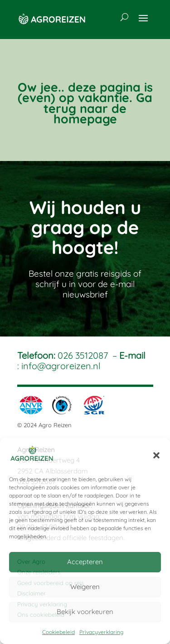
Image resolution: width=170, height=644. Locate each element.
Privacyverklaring (101, 632)
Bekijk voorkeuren (85, 612)
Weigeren (85, 587)
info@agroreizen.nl (61, 366)
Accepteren (85, 562)
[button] (156, 455)
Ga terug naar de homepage (98, 108)
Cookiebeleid (58, 632)
